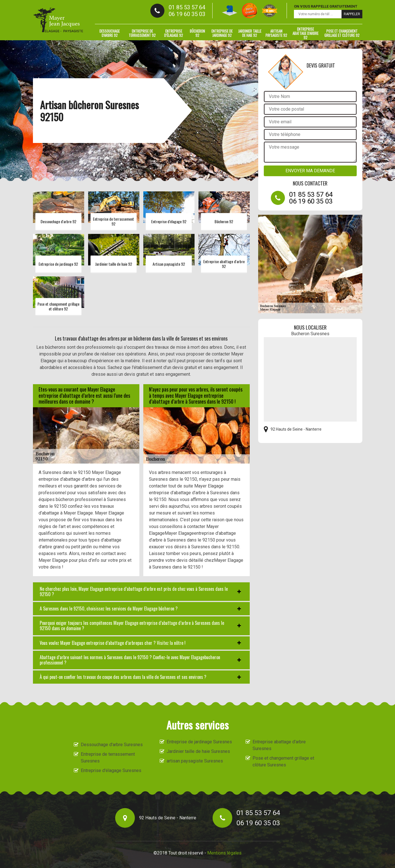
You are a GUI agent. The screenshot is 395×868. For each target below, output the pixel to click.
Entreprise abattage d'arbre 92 (305, 33)
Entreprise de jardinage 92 (222, 33)
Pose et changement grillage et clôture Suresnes (283, 761)
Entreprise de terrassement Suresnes (108, 758)
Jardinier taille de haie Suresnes (198, 751)
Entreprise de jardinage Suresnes (199, 742)
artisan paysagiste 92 (276, 33)
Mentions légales (224, 853)
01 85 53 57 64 (187, 7)
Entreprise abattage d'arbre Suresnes (279, 745)
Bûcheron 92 (197, 33)
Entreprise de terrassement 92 (142, 33)
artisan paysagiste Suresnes (195, 761)
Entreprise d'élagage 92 (174, 33)
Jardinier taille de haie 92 (250, 33)
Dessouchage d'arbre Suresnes (112, 745)
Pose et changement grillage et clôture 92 (342, 33)
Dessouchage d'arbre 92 (110, 33)
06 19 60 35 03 (187, 14)
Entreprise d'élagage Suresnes (111, 770)
